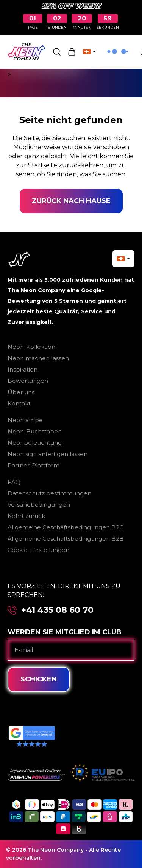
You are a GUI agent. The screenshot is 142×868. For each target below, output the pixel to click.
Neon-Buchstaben (35, 431)
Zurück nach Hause (71, 201)
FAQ (14, 482)
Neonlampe (25, 420)
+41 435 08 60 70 (57, 610)
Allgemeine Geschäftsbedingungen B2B (66, 539)
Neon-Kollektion (31, 347)
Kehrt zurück (26, 516)
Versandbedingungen (39, 505)
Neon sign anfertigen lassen (48, 454)
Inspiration (23, 369)
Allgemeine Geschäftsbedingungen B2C (66, 527)
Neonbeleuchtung (35, 443)
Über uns (21, 392)
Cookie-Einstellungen (38, 550)
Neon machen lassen (38, 358)
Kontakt (19, 403)
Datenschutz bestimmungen (49, 493)
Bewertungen (28, 381)
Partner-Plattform (34, 465)
